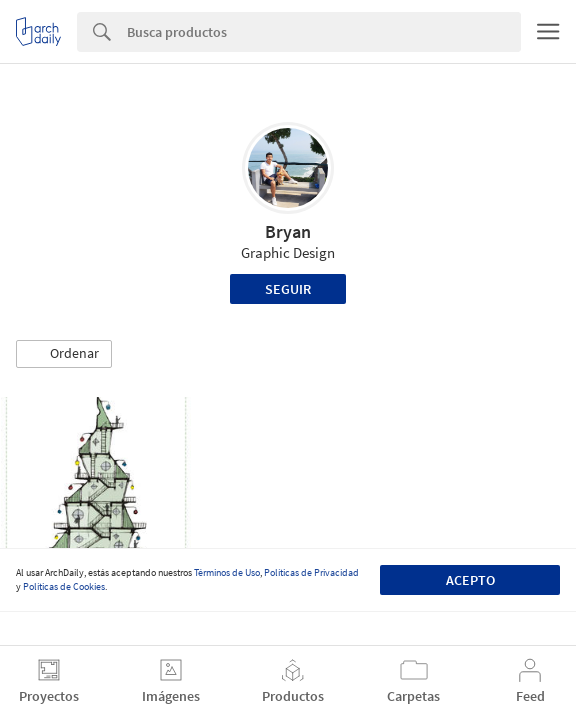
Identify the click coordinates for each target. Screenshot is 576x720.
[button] (64, 354)
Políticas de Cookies (64, 586)
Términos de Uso (227, 572)
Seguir (288, 289)
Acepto (470, 580)
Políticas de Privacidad (311, 572)
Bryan (288, 231)
